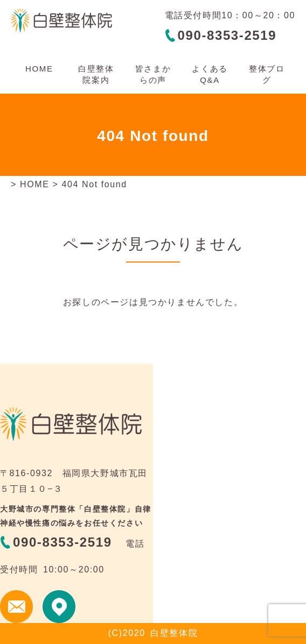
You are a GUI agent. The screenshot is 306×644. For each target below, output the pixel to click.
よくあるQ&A (210, 74)
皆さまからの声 (153, 74)
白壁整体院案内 (96, 74)
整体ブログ (267, 74)
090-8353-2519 (227, 35)
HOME (39, 69)
